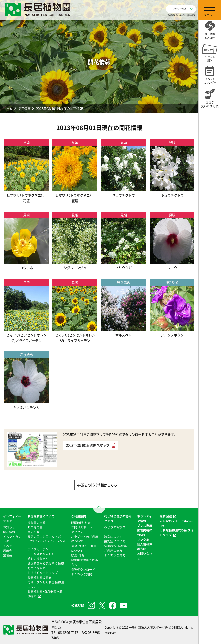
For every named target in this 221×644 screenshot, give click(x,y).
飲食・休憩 (78, 555)
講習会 (8, 555)
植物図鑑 (166, 516)
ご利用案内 (79, 516)
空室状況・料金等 (116, 546)
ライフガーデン (38, 549)
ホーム (8, 108)
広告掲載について (145, 533)
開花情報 (26, 108)
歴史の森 (34, 532)
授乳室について (115, 541)
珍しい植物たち (38, 559)
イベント (9, 546)
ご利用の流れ (113, 551)
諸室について (113, 537)
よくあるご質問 (82, 574)
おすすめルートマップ (43, 573)
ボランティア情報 (145, 518)
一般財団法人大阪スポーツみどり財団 (154, 627)
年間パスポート (82, 527)
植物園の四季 (37, 523)
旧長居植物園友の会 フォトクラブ (177, 533)
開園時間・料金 (81, 523)
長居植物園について (41, 516)
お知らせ (9, 527)
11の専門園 (35, 527)
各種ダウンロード (83, 569)
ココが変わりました (41, 554)
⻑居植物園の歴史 (40, 577)
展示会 (8, 551)
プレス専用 (145, 526)
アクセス (77, 532)
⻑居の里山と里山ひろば (44, 537)
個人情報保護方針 (145, 547)
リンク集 (143, 540)
